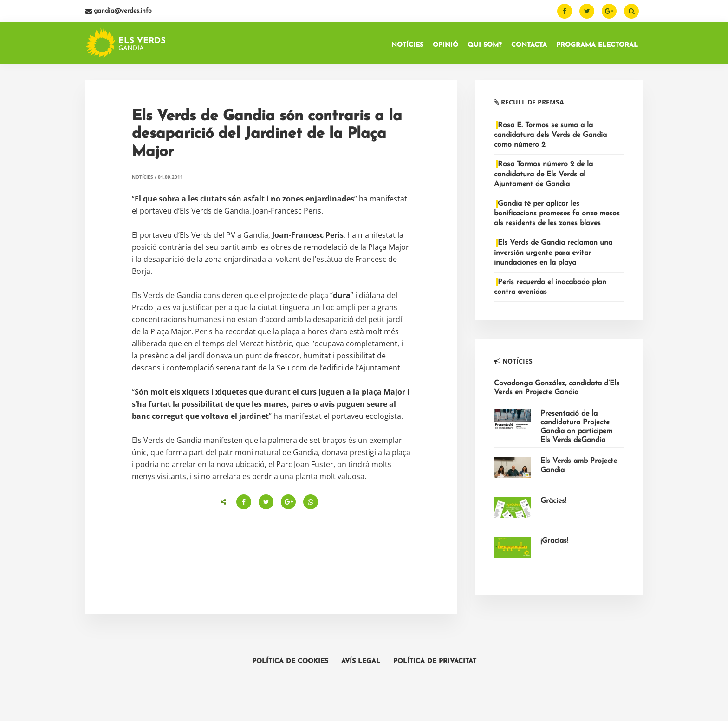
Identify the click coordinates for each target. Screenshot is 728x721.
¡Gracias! (554, 544)
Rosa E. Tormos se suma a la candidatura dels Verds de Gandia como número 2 (550, 138)
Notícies (143, 180)
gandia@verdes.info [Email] (119, 11)
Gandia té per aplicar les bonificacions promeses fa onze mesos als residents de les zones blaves (557, 216)
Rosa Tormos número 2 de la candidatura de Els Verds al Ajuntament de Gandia (543, 177)
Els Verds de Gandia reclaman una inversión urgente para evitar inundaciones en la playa (553, 255)
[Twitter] (587, 11)
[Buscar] (631, 11)
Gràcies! (553, 504)
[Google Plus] (609, 11)
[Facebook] (565, 11)
